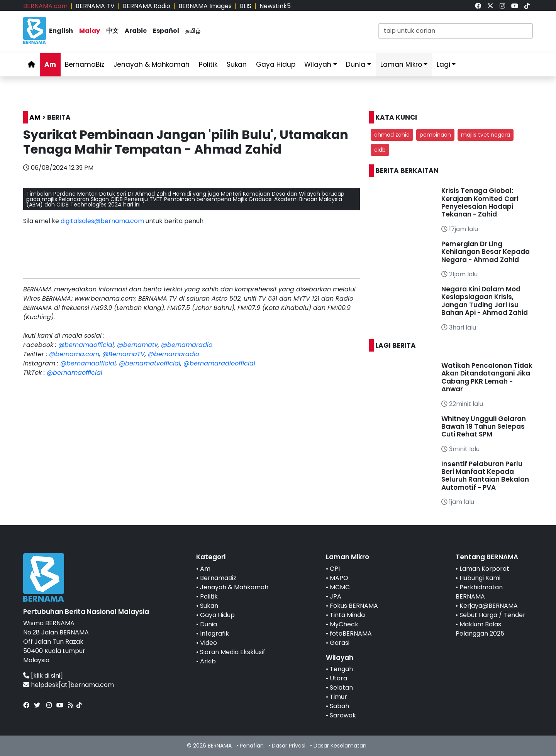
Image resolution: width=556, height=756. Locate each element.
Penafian (252, 746)
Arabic (136, 31)
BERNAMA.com (45, 6)
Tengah (341, 669)
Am (50, 64)
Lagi (443, 64)
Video (208, 643)
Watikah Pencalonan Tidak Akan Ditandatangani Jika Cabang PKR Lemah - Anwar (487, 377)
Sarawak (343, 715)
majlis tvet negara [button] (486, 135)
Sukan (237, 64)
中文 (112, 31)
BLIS (246, 6)
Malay (90, 31)
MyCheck (344, 624)
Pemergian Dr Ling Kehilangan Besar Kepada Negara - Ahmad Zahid (486, 252)
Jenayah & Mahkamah (152, 64)
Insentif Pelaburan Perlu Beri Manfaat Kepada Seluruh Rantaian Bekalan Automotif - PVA (485, 476)
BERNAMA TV (95, 6)
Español (166, 31)
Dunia (356, 64)
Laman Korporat (484, 569)
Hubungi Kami (480, 578)
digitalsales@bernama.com (102, 221)
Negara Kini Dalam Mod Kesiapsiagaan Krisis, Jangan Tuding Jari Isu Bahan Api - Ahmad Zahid (485, 301)
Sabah (339, 706)
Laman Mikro (401, 64)
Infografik (214, 633)
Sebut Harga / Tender (492, 615)
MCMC (340, 587)
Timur (338, 697)
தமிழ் (193, 31)
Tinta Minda (347, 615)
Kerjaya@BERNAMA (489, 606)
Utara (338, 678)
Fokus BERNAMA (354, 606)
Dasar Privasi (289, 746)
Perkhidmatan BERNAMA (479, 592)
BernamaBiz (85, 64)
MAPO (339, 578)
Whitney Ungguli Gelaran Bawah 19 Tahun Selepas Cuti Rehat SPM (484, 427)
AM (35, 117)
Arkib (208, 661)
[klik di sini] (47, 676)
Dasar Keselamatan (340, 746)
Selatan (341, 688)
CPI (335, 569)
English (61, 31)
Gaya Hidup (276, 64)
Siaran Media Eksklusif (233, 652)
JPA (336, 596)
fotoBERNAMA (351, 633)
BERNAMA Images (205, 6)
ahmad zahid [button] (392, 135)
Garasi (340, 643)
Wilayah (318, 64)
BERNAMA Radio (147, 6)
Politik (208, 64)
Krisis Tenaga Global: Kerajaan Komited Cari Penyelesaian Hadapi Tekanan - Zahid (480, 202)
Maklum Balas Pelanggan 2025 (480, 629)
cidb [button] (380, 150)
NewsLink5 (275, 6)
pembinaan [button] (435, 135)
